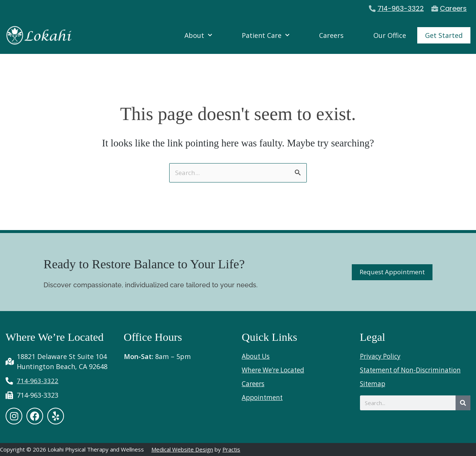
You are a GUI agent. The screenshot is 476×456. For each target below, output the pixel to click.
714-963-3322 (401, 8)
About (198, 35)
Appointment (263, 397)
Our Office (390, 35)
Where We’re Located (276, 369)
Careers (331, 35)
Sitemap (373, 383)
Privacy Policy (382, 356)
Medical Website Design (182, 449)
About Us (257, 356)
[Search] (463, 402)
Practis (231, 449)
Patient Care (266, 35)
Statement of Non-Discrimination (414, 369)
